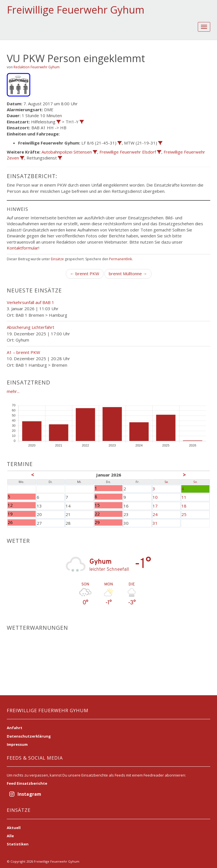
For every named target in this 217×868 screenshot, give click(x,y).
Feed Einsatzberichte (27, 783)
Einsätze (57, 259)
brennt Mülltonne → (128, 274)
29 (97, 522)
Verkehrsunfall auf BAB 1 (31, 302)
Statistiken (18, 844)
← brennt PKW (85, 274)
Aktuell (14, 828)
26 (10, 522)
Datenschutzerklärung (29, 736)
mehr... (13, 391)
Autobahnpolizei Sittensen (67, 152)
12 (10, 505)
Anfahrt (15, 728)
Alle (10, 836)
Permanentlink (121, 259)
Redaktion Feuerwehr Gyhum (37, 67)
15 (97, 505)
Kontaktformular (23, 248)
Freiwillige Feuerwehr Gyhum (76, 10)
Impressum (17, 744)
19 (10, 514)
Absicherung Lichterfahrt (31, 327)
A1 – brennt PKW (23, 352)
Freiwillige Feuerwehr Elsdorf (128, 152)
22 (97, 514)
